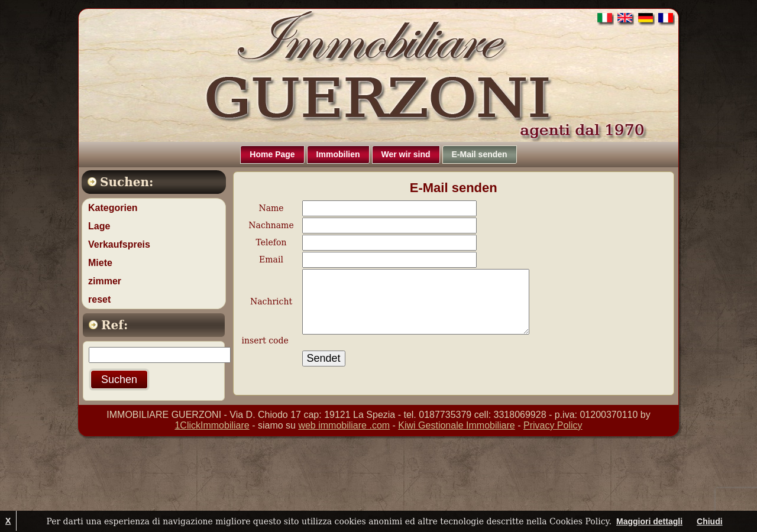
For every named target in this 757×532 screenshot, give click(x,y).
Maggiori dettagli (649, 521)
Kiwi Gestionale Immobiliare (456, 425)
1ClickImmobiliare (212, 425)
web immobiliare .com (344, 425)
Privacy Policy (553, 425)
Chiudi (710, 521)
